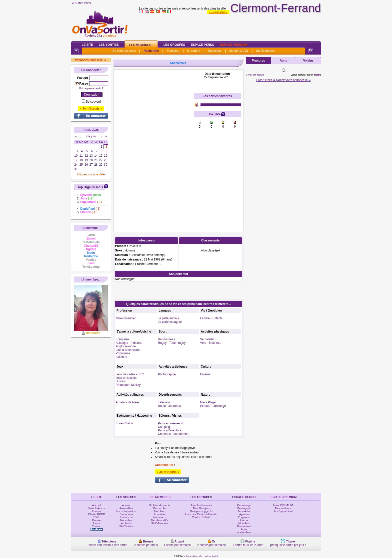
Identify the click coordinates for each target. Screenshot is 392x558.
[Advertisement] (154, 147)
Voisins (308, 61)
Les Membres (140, 45)
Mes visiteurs (283, 508)
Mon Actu (244, 511)
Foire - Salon (124, 423)
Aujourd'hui (126, 508)
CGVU (96, 517)
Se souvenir (94, 102)
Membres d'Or (239, 51)
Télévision (165, 402)
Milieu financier (126, 318)
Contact (96, 526)
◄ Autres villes (81, 3)
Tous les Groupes (201, 505)
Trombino (173, 51)
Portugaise (123, 353)
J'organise (244, 517)
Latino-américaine (128, 350)
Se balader (207, 339)
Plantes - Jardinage (213, 406)
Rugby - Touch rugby (172, 343)
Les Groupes (174, 45)
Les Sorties (109, 45)
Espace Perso (202, 45)
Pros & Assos (96, 508)
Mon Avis (244, 523)
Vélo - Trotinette (211, 343)
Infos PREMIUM (283, 505)
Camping (164, 427)
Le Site (87, 45)
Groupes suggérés (201, 511)
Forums (97, 511)
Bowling (121, 381)
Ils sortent (193, 51)
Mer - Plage (208, 402)
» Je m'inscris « (218, 12)
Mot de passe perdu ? (91, 88)
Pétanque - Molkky (128, 385)
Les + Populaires (126, 511)
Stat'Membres (265, 51)
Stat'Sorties (126, 526)
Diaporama (126, 514)
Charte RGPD (96, 514)
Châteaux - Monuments (174, 434)
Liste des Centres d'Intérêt (201, 514)
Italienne (121, 357)
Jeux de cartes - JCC (130, 374)
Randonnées (166, 339)
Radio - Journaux (169, 406)
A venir (126, 505)
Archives (126, 523)
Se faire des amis (124, 51)
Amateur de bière (127, 402)
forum (317, 75)
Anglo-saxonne (126, 346)
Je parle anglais (168, 318)
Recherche (151, 51)
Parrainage (244, 505)
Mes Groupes (201, 508)
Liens (96, 523)
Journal (244, 520)
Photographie (167, 374)
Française (122, 339)
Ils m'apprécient (283, 511)
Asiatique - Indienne (129, 343)
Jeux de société (126, 378)
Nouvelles (126, 520)
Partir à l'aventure (170, 430)
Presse (96, 520)
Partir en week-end (171, 423)
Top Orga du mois (90, 187)
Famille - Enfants (211, 318)
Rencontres (244, 526)
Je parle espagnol (170, 322)
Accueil (96, 505)
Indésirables (244, 532)
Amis (283, 61)
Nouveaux (215, 51)
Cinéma (205, 374)
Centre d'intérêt (201, 517)
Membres (258, 61)
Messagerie (244, 508)
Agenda (244, 514)
